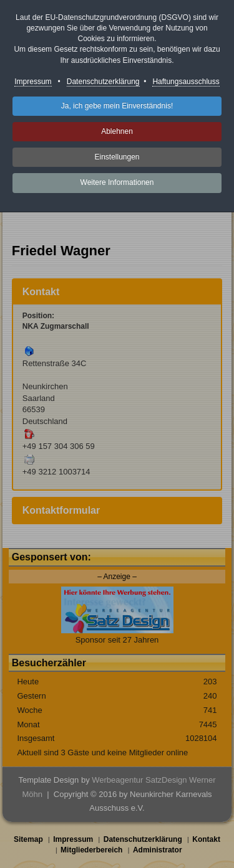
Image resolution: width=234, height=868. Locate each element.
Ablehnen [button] (117, 131)
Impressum (33, 82)
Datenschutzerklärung (103, 82)
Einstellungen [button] (117, 157)
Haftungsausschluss (186, 82)
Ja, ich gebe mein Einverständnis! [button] (117, 106)
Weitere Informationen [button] (117, 182)
